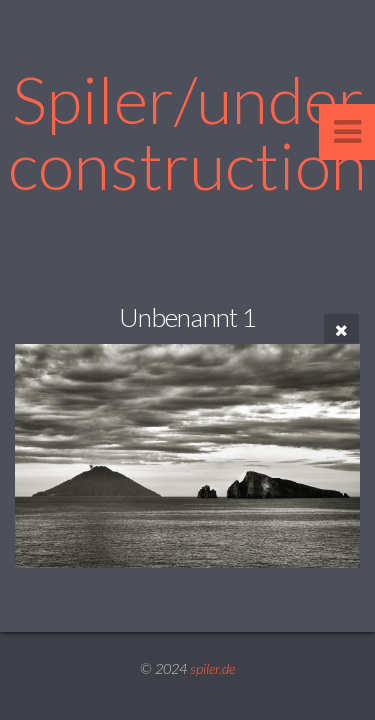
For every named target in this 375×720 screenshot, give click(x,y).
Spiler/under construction (187, 131)
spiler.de (212, 668)
